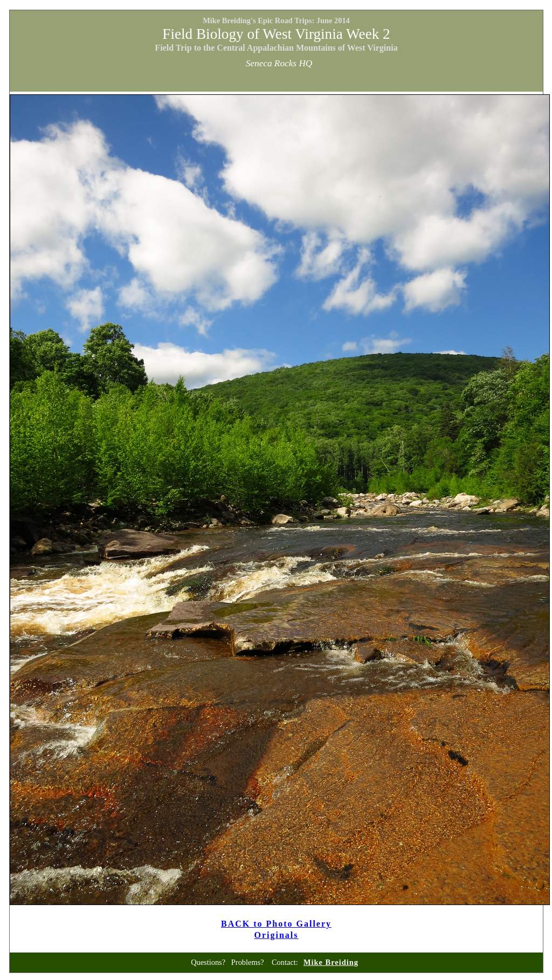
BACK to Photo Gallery (276, 924)
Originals (276, 935)
